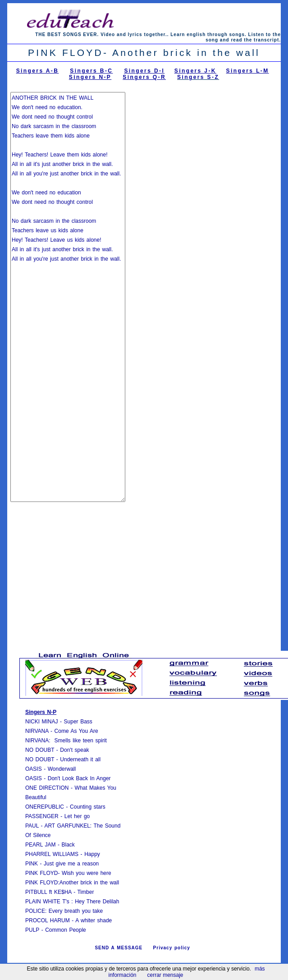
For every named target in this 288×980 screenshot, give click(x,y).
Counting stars (88, 807)
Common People (66, 930)
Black (68, 845)
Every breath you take (76, 911)
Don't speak (74, 750)
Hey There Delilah (97, 902)
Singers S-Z (198, 77)
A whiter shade (94, 920)
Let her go (77, 816)
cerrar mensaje (165, 975)
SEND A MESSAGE (119, 948)
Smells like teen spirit (81, 741)
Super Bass (78, 722)
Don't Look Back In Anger (79, 778)
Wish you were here (87, 873)
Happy (92, 854)
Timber (85, 892)
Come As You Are (76, 731)
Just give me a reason (71, 864)
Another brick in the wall (89, 883)
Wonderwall (62, 769)
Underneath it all (80, 759)
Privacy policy (172, 948)
